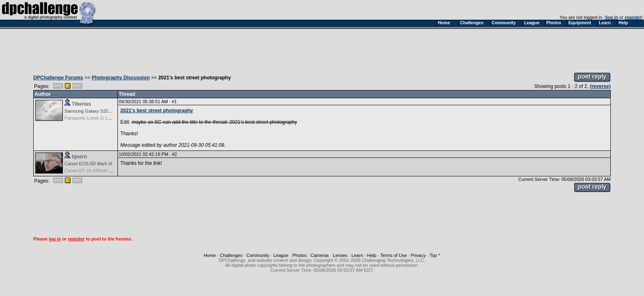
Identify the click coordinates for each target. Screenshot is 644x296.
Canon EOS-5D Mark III (88, 164)
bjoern (79, 157)
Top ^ (435, 255)
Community (258, 255)
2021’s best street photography (157, 111)
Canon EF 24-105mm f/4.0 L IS (96, 171)
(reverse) (600, 86)
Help (372, 255)
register (633, 17)
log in (612, 17)
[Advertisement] (322, 49)
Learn (357, 255)
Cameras (320, 255)
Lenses (340, 255)
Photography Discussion (121, 78)
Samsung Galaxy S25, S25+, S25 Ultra (103, 111)
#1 (174, 102)
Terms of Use (394, 255)
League (281, 255)
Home (210, 255)
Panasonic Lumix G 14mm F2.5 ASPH (103, 118)
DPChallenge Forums (58, 78)
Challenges (231, 255)
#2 (175, 154)
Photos (299, 255)
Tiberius (81, 104)
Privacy (418, 255)
